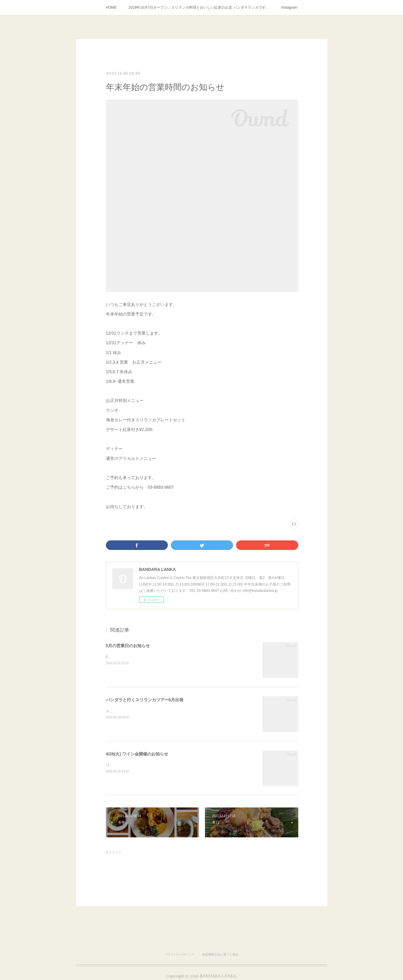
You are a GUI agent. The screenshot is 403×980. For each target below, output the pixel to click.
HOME (111, 7)
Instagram (289, 7)
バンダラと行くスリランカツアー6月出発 (145, 700)
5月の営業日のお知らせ (128, 646)
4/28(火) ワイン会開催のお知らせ (137, 754)
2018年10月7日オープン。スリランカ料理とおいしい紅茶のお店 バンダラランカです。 (199, 7)
